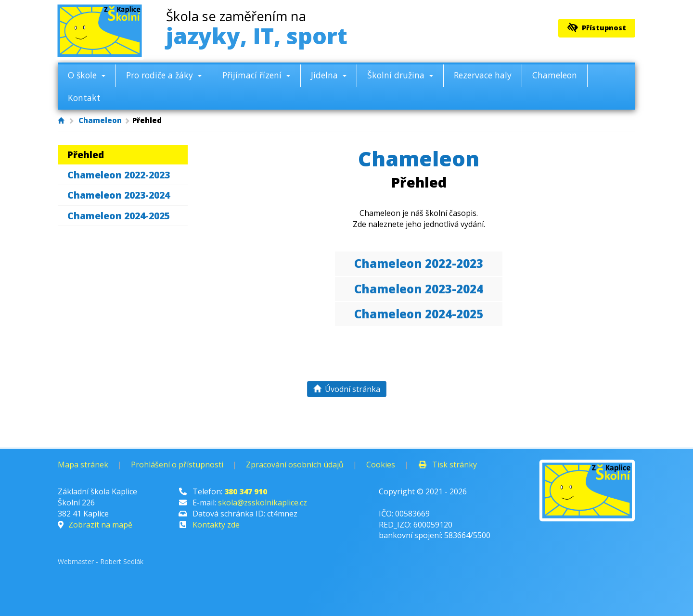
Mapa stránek (83, 465)
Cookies (381, 465)
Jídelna (329, 75)
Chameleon (555, 75)
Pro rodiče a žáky (164, 75)
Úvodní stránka (347, 389)
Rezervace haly (483, 75)
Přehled (86, 155)
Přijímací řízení (256, 75)
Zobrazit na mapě (100, 525)
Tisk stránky (447, 465)
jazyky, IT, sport (257, 30)
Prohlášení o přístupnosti (177, 465)
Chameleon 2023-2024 (119, 195)
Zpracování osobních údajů (295, 465)
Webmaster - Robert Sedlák (101, 561)
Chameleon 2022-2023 (119, 175)
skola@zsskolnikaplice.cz (263, 503)
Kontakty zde (216, 525)
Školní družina (400, 75)
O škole (87, 75)
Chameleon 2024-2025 (119, 216)
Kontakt (84, 98)
